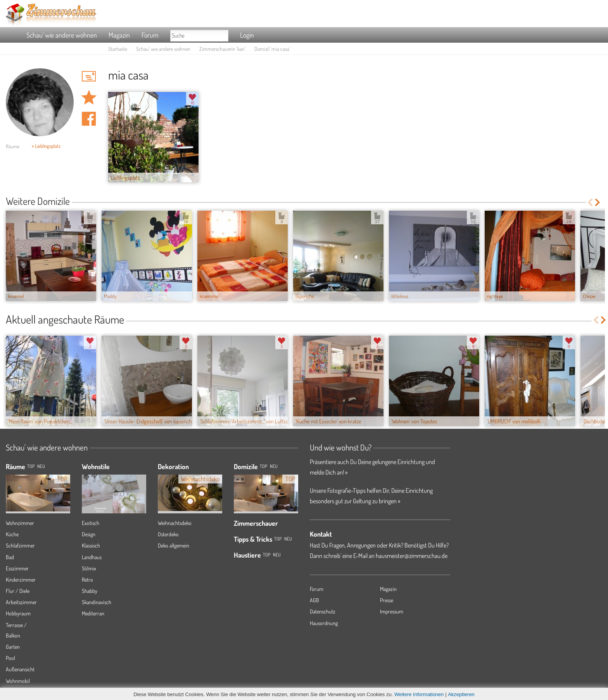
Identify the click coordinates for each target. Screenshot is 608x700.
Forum (150, 35)
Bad (10, 557)
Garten (13, 647)
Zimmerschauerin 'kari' (222, 49)
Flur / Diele (18, 591)
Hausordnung (324, 623)
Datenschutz (323, 611)
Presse (387, 600)
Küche (12, 534)
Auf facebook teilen (89, 119)
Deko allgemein (174, 545)
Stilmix (89, 568)
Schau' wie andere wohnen (62, 35)
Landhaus (92, 557)
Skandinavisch (97, 602)
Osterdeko (168, 534)
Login (247, 35)
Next (598, 202)
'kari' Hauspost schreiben (89, 76)
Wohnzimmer (20, 523)
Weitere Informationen (419, 694)
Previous (590, 202)
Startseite (118, 49)
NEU (41, 466)
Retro (87, 580)
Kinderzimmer (21, 580)
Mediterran (93, 613)
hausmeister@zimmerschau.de (412, 556)
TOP (31, 466)
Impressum (392, 611)
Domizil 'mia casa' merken (89, 97)
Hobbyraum (18, 613)
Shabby (90, 591)
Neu (274, 466)
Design (89, 534)
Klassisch (91, 545)
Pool (10, 658)
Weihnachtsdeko (175, 523)
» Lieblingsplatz (46, 146)
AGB (314, 600)
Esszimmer (17, 568)
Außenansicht (20, 669)
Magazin (119, 35)
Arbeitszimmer (21, 602)
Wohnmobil (18, 681)
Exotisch (91, 523)
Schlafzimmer (20, 545)
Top (263, 466)
